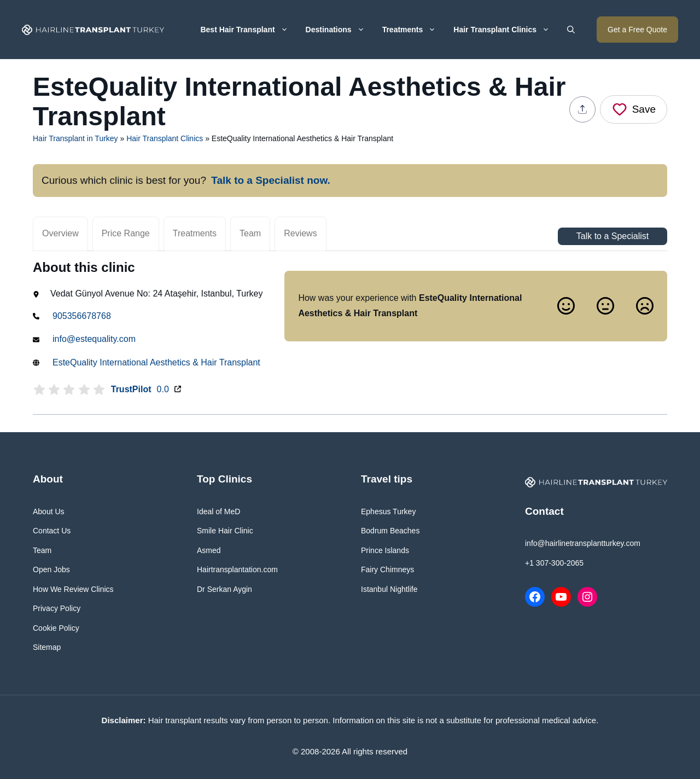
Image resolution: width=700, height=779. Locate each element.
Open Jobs (51, 569)
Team (250, 233)
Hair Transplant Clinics (506, 30)
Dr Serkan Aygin (224, 589)
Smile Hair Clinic (225, 531)
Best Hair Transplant (248, 30)
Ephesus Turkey (388, 511)
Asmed (209, 550)
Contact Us (52, 531)
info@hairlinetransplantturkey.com (583, 543)
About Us (49, 511)
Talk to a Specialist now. (271, 180)
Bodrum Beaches (390, 531)
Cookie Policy (56, 628)
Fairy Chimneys (387, 569)
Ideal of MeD (218, 511)
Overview (60, 233)
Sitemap (47, 647)
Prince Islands (385, 550)
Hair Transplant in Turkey (75, 138)
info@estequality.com (94, 339)
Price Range (126, 233)
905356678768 (82, 316)
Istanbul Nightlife (389, 589)
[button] (571, 30)
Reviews (300, 233)
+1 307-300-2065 (554, 563)
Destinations (340, 30)
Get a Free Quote (637, 30)
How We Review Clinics (73, 589)
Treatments (414, 30)
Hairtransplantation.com (237, 569)
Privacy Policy (57, 608)
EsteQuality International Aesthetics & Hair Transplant (156, 362)
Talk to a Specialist (613, 236)
